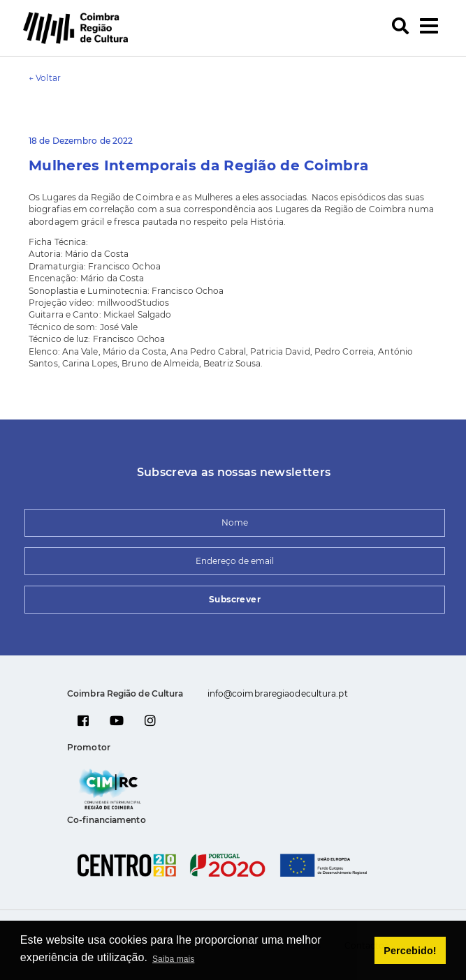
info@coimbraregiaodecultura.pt (278, 693)
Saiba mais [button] (173, 959)
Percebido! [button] (410, 951)
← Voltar (45, 78)
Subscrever (235, 599)
